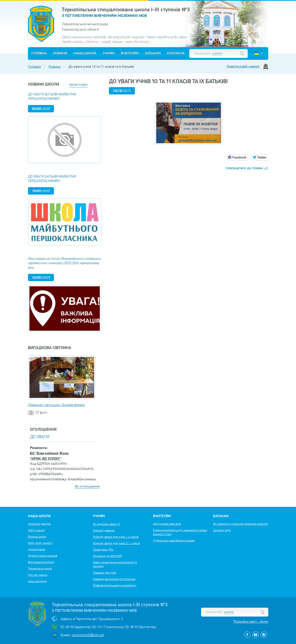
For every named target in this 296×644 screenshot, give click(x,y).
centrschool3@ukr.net (88, 635)
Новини (60, 53)
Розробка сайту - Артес (251, 621)
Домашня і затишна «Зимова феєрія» (57, 405)
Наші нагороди (37, 581)
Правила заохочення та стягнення (114, 579)
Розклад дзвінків (104, 530)
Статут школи (36, 530)
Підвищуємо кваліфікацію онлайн (174, 540)
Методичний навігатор (167, 524)
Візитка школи (37, 537)
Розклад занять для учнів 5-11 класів (116, 543)
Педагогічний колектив (43, 556)
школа (217, 54)
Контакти (176, 53)
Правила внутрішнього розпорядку (115, 585)
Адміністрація (37, 549)
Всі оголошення (87, 486)
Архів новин (79, 84)
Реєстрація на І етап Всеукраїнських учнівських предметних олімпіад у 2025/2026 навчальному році (64, 263)
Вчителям (130, 53)
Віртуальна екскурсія (41, 562)
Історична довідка (39, 524)
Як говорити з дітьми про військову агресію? (241, 524)
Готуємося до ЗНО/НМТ (108, 556)
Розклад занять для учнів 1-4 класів (116, 537)
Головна (39, 53)
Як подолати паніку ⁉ (106, 524)
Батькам (153, 53)
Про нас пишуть (38, 575)
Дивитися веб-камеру (243, 66)
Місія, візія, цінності (40, 543)
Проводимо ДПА (103, 550)
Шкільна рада (222, 530)
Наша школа (85, 53)
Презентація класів (40, 568)
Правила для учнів (105, 573)
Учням (109, 53)
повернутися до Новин (244, 168)
